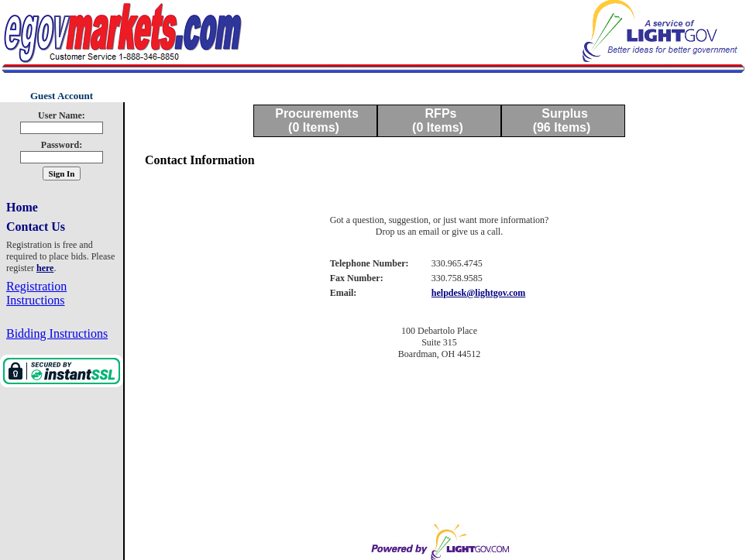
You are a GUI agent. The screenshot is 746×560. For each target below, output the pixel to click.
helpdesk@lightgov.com (479, 293)
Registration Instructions (36, 293)
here (45, 268)
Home (22, 207)
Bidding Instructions (57, 333)
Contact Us (36, 227)
